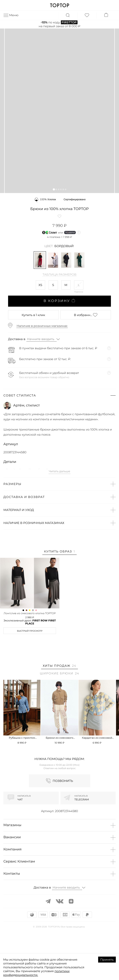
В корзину (59, 301)
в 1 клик (33, 315)
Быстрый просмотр (30, 669)
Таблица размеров (59, 275)
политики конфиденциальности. (36, 973)
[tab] (60, 552)
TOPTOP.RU (59, 5)
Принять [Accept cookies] (107, 960)
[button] (54, 189)
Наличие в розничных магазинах (42, 326)
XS (40, 285)
